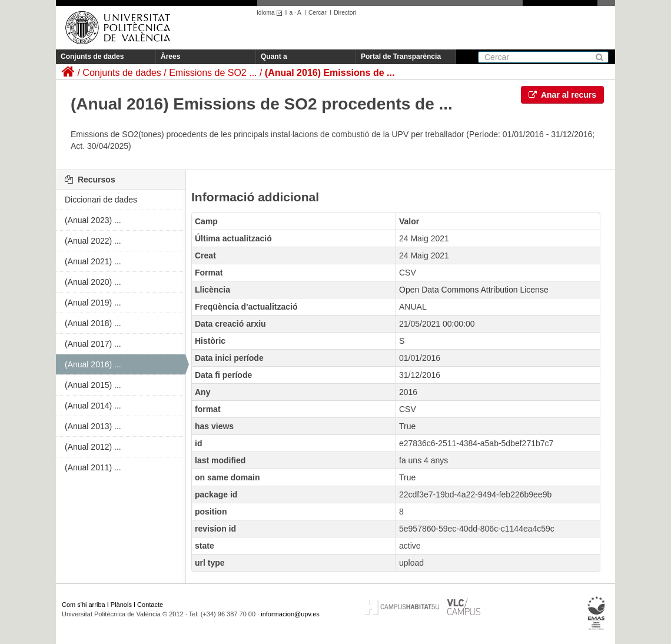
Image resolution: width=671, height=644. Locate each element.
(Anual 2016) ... (93, 364)
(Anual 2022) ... (93, 241)
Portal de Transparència (401, 57)
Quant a (274, 57)
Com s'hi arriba (84, 605)
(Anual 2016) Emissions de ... (330, 73)
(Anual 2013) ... (93, 426)
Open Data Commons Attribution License (474, 290)
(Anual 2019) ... (93, 303)
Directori (345, 13)
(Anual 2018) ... (93, 323)
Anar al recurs (563, 95)
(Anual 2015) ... (93, 385)
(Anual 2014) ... (93, 406)
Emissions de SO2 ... (213, 73)
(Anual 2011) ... (93, 467)
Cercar (318, 13)
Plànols (121, 605)
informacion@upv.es (290, 614)
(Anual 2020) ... (93, 282)
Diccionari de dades (101, 200)
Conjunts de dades (92, 57)
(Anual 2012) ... (93, 447)
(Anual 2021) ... (93, 261)
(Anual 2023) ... (93, 220)
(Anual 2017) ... (93, 344)
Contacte (150, 605)
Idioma (271, 13)
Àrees (170, 57)
